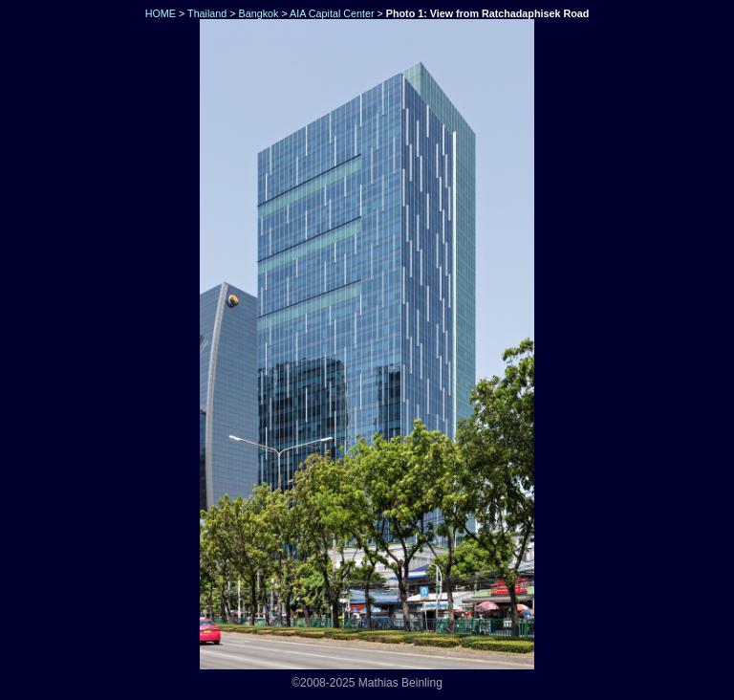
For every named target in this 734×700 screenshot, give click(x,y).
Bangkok (259, 13)
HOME (159, 13)
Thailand (207, 13)
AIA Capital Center (332, 13)
